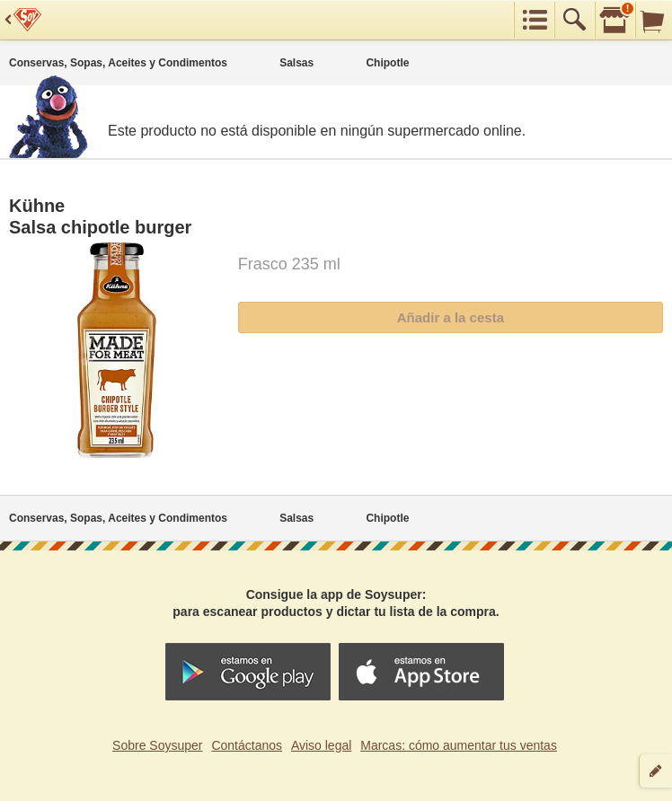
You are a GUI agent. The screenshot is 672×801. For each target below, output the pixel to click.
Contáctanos (247, 745)
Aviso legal (321, 745)
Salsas (296, 63)
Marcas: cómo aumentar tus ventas (459, 745)
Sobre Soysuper (157, 745)
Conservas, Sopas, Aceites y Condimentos (118, 63)
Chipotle (387, 63)
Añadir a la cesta (451, 317)
